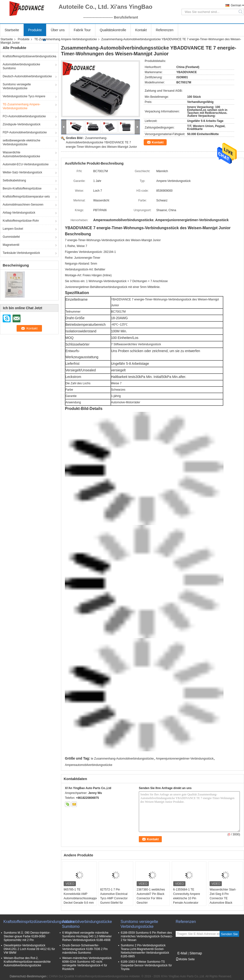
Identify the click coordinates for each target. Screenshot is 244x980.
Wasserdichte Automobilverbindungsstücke (21, 154)
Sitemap (196, 953)
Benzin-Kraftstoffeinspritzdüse (22, 188)
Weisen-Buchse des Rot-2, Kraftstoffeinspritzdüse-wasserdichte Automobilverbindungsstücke (27, 962)
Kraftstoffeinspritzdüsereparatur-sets (26, 197)
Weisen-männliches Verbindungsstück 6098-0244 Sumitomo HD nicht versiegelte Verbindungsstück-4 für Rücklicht (87, 964)
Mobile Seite (185, 959)
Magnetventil (11, 245)
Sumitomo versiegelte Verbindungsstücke (17, 86)
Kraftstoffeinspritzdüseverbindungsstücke (29, 56)
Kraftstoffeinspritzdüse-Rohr (21, 221)
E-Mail (182, 953)
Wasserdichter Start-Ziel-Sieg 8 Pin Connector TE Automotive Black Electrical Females (223, 898)
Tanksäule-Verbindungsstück (21, 253)
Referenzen (164, 30)
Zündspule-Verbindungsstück (22, 124)
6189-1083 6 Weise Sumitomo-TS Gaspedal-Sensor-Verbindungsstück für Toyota (146, 965)
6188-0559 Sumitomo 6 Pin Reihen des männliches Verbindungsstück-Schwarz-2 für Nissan (147, 936)
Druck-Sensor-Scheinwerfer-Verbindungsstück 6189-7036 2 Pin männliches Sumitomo (85, 949)
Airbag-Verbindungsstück (19, 213)
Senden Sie (229, 934)
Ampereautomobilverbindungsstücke (89, 765)
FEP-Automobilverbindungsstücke (25, 132)
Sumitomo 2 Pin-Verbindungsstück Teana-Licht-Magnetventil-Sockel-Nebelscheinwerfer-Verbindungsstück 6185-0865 (145, 951)
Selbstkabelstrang (14, 180)
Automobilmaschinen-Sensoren (23, 205)
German (236, 5)
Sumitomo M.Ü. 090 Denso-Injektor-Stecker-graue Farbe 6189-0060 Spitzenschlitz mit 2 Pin (27, 936)
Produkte (35, 30)
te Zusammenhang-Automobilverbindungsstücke (122, 759)
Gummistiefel (11, 237)
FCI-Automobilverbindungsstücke (24, 116)
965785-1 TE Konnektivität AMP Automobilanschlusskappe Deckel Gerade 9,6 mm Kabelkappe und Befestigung (80, 901)
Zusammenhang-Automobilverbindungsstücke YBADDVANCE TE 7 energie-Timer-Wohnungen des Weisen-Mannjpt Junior (101, 142)
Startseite (12, 30)
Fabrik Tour (82, 30)
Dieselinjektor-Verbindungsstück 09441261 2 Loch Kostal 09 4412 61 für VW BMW (29, 949)
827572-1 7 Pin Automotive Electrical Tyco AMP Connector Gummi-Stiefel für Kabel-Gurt (114, 898)
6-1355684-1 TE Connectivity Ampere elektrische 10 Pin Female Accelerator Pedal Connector (187, 898)
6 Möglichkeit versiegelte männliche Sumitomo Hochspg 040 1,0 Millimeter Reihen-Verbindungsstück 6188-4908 (87, 936)
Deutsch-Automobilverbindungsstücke (27, 76)
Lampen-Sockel (13, 229)
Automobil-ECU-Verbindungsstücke (26, 164)
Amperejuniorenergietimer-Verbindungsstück (185, 759)
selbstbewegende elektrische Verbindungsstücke (21, 142)
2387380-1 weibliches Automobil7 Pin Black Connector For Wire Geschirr (151, 896)
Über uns (58, 30)
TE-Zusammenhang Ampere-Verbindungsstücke (66, 39)
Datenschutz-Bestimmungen (28, 976)
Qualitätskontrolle (113, 30)
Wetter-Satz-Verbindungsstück (22, 172)
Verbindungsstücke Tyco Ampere (24, 96)
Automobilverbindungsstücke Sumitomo (21, 66)
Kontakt (141, 30)
